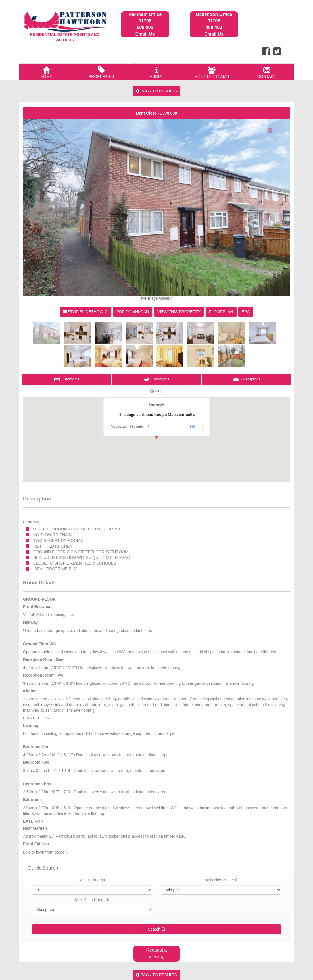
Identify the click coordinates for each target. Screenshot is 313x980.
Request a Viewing (157, 953)
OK (193, 427)
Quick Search (43, 868)
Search (156, 929)
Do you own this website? (130, 427)
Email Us (145, 34)
